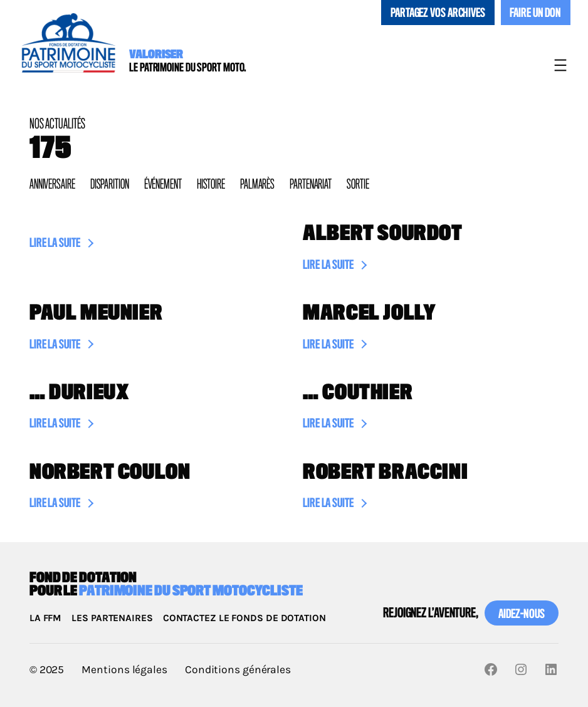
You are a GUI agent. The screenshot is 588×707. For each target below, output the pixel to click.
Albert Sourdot (383, 234)
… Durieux (80, 393)
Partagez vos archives (438, 13)
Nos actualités (57, 124)
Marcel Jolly (369, 314)
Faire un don (535, 13)
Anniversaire (52, 185)
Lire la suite (55, 245)
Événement (163, 185)
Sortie (358, 185)
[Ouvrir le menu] (560, 65)
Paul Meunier (96, 314)
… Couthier (358, 393)
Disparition (110, 185)
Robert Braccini (385, 473)
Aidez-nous (522, 615)
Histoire (211, 185)
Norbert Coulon (110, 473)
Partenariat (311, 185)
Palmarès (257, 185)
